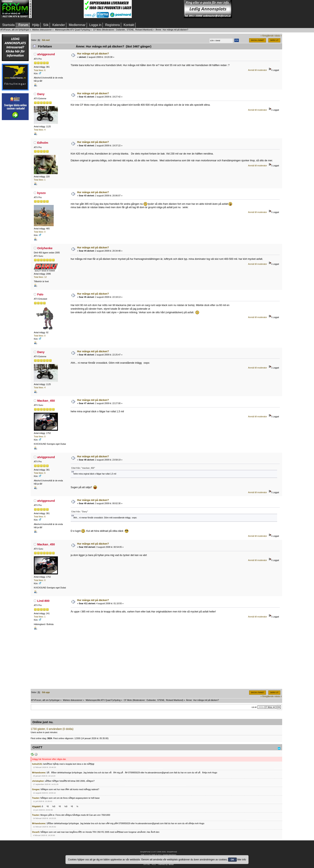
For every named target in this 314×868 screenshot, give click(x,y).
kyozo (41, 193)
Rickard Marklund (144, 30)
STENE (130, 30)
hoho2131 (37, 764)
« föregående (267, 36)
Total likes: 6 (40, 70)
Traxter (36, 798)
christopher (38, 781)
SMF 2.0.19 (145, 855)
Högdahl (36, 806)
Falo (40, 294)
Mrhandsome (39, 773)
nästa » (278, 36)
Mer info (242, 860)
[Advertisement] (58, 9)
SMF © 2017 (156, 855)
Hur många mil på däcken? (93, 54)
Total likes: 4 (40, 130)
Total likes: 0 (40, 232)
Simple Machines (169, 855)
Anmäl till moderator (258, 70)
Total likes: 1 (40, 180)
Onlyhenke (45, 248)
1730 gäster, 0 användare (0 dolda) (52, 729)
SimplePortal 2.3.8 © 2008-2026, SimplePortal (159, 852)
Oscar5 (36, 832)
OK (232, 860)
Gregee (36, 789)
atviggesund (46, 54)
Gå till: (254, 707)
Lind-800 (43, 601)
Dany (41, 94)
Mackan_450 (46, 401)
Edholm (43, 143)
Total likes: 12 (40, 277)
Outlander (120, 30)
